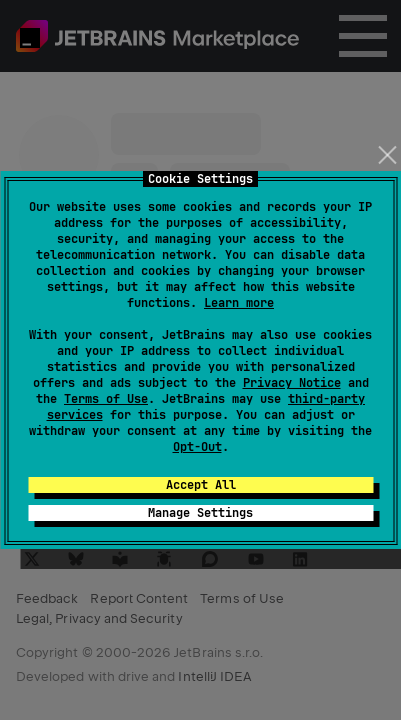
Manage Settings (200, 513)
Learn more (239, 303)
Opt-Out (197, 447)
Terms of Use (106, 399)
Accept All (201, 485)
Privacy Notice (292, 383)
